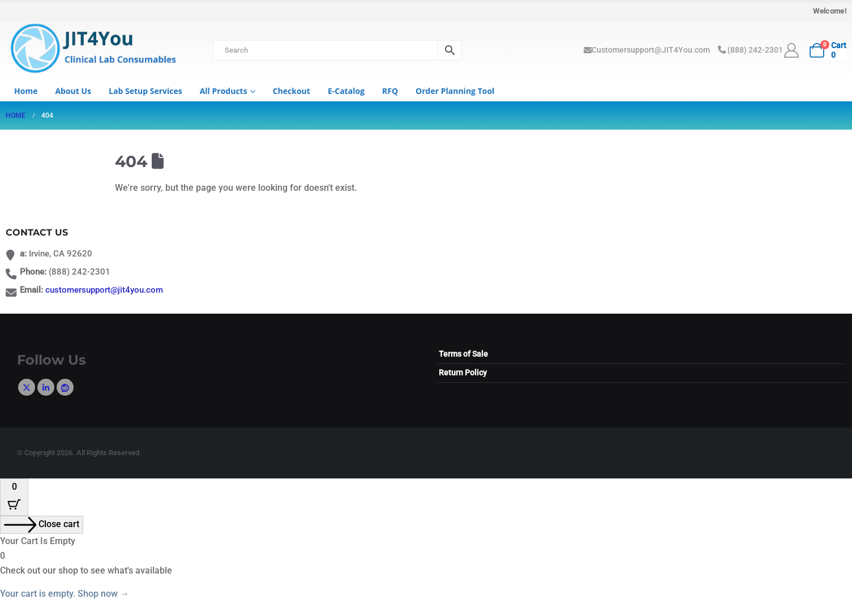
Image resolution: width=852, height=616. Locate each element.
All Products (224, 91)
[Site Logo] (91, 50)
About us (73, 91)
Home (26, 91)
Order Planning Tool (455, 91)
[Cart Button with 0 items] (14, 497)
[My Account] (792, 50)
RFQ (390, 91)
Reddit (65, 387)
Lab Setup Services (145, 91)
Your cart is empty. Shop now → (65, 594)
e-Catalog (346, 91)
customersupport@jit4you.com (104, 290)
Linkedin (46, 387)
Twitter (27, 387)
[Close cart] (42, 525)
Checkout (292, 91)
